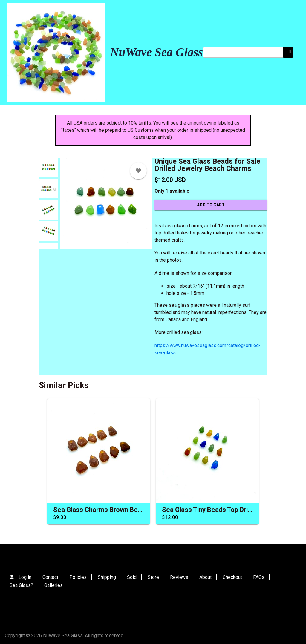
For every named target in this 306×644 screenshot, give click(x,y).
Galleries (53, 585)
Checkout (232, 577)
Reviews (179, 577)
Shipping (107, 577)
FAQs (259, 577)
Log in (25, 577)
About (205, 577)
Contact (50, 577)
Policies (78, 577)
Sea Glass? (21, 585)
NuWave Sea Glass (157, 52)
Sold (132, 577)
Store (153, 577)
